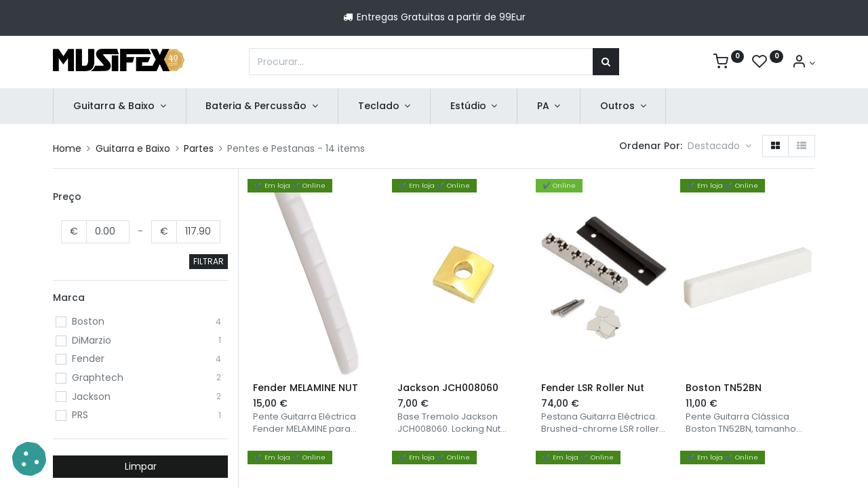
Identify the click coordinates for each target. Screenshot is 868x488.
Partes (199, 148)
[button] (719, 146)
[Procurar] (606, 62)
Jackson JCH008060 (448, 388)
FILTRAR (209, 261)
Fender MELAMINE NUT (305, 388)
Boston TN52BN (724, 388)
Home (67, 148)
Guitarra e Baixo (133, 148)
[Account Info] (803, 63)
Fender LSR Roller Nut (593, 388)
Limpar (141, 466)
